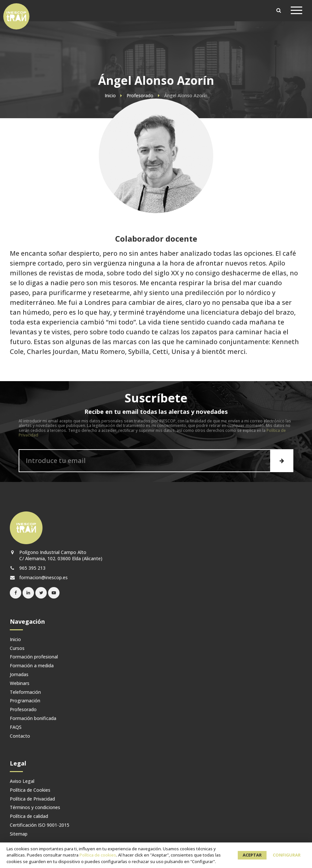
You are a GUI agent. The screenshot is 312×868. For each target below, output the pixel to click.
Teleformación (25, 692)
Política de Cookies (30, 790)
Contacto (20, 736)
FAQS (16, 727)
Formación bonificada (33, 719)
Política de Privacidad (32, 799)
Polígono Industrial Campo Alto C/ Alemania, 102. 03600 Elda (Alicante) (56, 555)
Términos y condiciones (35, 808)
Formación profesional (34, 657)
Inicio (15, 640)
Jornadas (19, 675)
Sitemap (19, 834)
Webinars (20, 683)
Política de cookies (98, 855)
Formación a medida (32, 666)
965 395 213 (28, 568)
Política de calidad (29, 816)
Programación (25, 701)
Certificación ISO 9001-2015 (40, 825)
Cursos (17, 648)
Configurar (287, 855)
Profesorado (23, 710)
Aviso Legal (22, 781)
